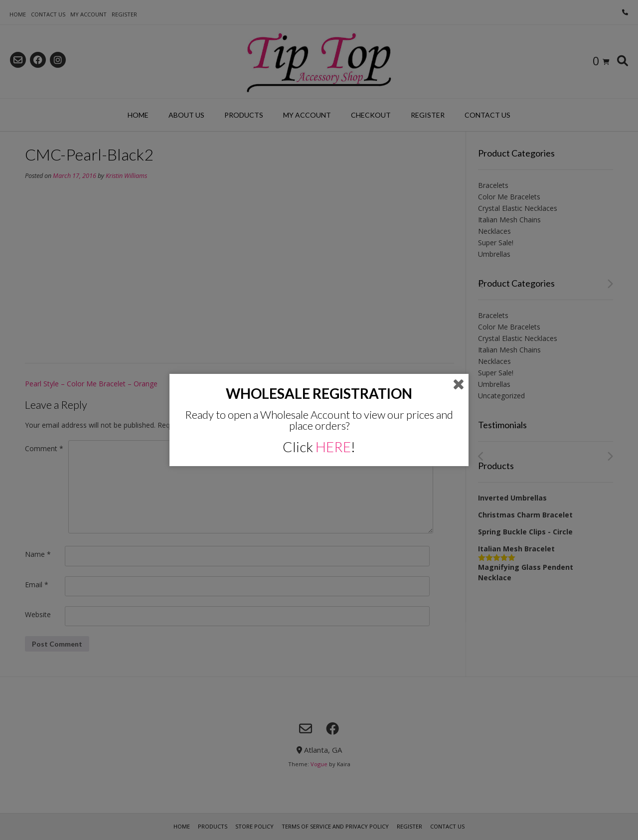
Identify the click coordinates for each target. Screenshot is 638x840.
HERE (333, 447)
